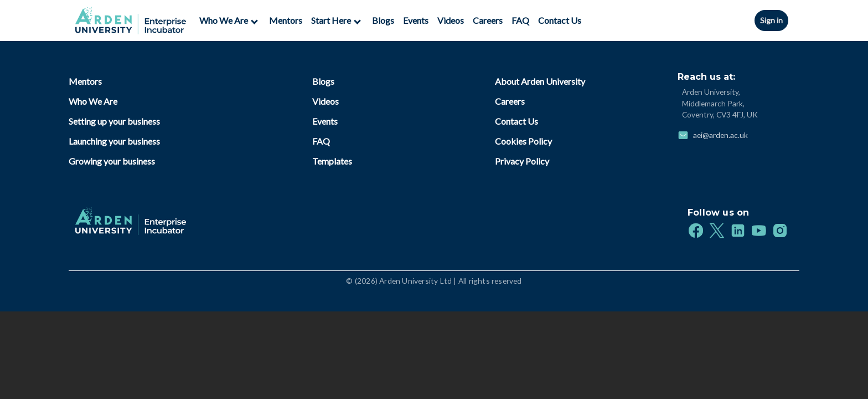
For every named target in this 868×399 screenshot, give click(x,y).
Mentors (286, 20)
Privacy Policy (522, 161)
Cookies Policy (523, 141)
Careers (488, 20)
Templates (332, 161)
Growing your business (112, 161)
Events (416, 20)
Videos (451, 20)
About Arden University (540, 81)
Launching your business (114, 141)
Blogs (383, 20)
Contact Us (560, 20)
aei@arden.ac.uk (720, 135)
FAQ (520, 20)
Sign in (771, 20)
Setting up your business (114, 121)
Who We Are (93, 101)
